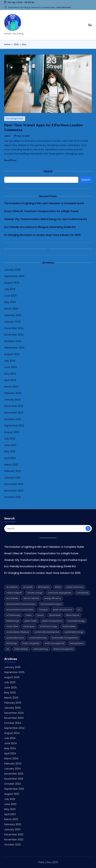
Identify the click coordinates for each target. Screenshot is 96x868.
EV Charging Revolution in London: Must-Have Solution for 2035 (42, 235)
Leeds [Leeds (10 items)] (29, 615)
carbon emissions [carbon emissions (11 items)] (75, 587)
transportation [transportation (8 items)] (77, 643)
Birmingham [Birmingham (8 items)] (44, 587)
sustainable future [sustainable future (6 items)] (15, 638)
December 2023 (14, 406)
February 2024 (13, 393)
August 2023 (12, 432)
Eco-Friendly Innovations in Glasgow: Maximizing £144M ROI (40, 227)
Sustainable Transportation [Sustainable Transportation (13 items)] (65, 638)
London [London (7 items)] (40, 615)
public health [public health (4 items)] (31, 621)
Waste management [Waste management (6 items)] (63, 649)
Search (48, 171)
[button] (88, 529)
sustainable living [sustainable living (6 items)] (38, 638)
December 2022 (14, 484)
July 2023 (10, 439)
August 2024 (12, 354)
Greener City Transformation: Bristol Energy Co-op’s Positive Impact (46, 219)
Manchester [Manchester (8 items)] (55, 615)
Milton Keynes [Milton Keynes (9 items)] (73, 615)
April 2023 (10, 458)
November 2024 (14, 335)
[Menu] (90, 25)
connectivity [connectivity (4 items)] (83, 593)
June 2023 (10, 445)
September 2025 (14, 276)
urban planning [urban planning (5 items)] (41, 649)
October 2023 (12, 419)
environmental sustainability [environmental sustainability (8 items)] (20, 610)
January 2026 (12, 270)
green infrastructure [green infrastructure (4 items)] (63, 610)
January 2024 (12, 400)
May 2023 (10, 452)
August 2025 (12, 283)
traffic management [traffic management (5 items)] (55, 643)
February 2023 (13, 471)
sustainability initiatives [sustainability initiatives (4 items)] (18, 632)
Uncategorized (15, 119)
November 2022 (14, 491)
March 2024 (11, 387)
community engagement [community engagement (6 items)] (59, 593)
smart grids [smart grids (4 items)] (29, 626)
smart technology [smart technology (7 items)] (49, 626)
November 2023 (14, 413)
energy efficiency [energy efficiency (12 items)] (53, 598)
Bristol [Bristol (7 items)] (58, 587)
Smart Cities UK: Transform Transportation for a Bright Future (41, 211)
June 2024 (10, 367)
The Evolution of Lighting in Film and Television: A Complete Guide (44, 203)
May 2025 (10, 302)
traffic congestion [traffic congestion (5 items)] (31, 643)
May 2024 (10, 374)
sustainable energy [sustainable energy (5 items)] (74, 632)
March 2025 (11, 309)
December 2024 (14, 328)
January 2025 (12, 322)
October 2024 (13, 341)
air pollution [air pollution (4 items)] (12, 587)
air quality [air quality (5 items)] (28, 587)
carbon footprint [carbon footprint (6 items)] (14, 593)
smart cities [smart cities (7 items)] (12, 626)
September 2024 (14, 348)
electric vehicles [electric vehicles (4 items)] (31, 598)
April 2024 (10, 380)
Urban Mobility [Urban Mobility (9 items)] (21, 649)
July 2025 (10, 289)
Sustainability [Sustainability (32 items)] (69, 626)
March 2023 (11, 465)
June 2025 (10, 296)
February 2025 (13, 315)
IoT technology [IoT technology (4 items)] (13, 615)
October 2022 (12, 497)
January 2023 (12, 478)
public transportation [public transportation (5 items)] (52, 621)
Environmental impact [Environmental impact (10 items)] (51, 604)
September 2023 (14, 426)
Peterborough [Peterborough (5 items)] (13, 621)
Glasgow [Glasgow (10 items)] (43, 610)
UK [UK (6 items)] (8, 649)
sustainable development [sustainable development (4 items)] (47, 632)
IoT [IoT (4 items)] (79, 610)
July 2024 (10, 361)
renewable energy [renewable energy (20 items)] (76, 621)
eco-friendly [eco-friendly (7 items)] (12, 598)
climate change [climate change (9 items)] (35, 593)
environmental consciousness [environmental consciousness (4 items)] (21, 604)
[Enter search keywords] (48, 529)
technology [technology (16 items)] (12, 643)
